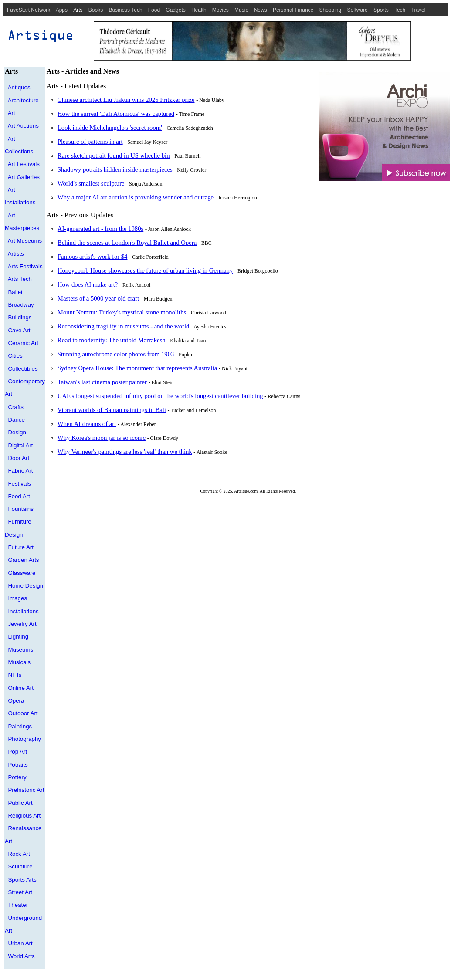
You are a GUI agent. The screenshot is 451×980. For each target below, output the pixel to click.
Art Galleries (24, 177)
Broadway (21, 305)
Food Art (19, 496)
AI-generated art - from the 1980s (100, 229)
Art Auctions (23, 126)
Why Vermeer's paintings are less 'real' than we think (125, 452)
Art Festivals (24, 164)
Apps (62, 10)
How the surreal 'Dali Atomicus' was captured (116, 114)
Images (17, 598)
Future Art (21, 547)
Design (17, 432)
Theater (18, 905)
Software (357, 10)
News (261, 10)
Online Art (21, 688)
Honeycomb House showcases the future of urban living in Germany (145, 270)
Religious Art (24, 816)
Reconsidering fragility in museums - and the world (123, 326)
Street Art (20, 892)
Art (12, 113)
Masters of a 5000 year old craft (98, 298)
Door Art (19, 458)
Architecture (23, 100)
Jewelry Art (22, 624)
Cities (15, 356)
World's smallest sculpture (91, 183)
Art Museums (25, 241)
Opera (16, 701)
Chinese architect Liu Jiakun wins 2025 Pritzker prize (126, 100)
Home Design (25, 586)
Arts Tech (20, 279)
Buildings (20, 317)
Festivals (19, 484)
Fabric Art (20, 471)
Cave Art (19, 330)
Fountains (21, 509)
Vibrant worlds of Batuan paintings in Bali (112, 410)
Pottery (17, 777)
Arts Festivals (25, 266)
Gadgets (175, 10)
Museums (20, 650)
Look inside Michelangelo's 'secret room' (110, 128)
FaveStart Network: (29, 10)
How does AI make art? (88, 284)
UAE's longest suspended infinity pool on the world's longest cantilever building (160, 396)
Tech (400, 10)
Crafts (16, 407)
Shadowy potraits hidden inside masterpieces (115, 169)
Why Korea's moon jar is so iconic (102, 438)
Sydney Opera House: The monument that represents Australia (137, 368)
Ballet (15, 292)
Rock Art (19, 854)
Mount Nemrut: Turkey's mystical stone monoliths (122, 312)
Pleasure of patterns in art (90, 142)
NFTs (15, 675)
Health (199, 10)
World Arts (21, 956)
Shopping (331, 10)
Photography (24, 739)
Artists (16, 254)
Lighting (18, 637)
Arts (78, 10)
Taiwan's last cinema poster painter (102, 382)
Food (154, 10)
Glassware (22, 573)
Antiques (19, 87)
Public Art (20, 803)
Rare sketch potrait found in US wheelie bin (114, 155)
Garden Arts (23, 560)
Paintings (20, 726)
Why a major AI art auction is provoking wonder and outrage (136, 197)
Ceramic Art (23, 343)
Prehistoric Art (26, 790)
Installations (23, 611)
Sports (381, 10)
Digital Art (20, 445)
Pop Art (17, 752)
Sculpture (20, 867)
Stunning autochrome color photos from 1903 (116, 354)
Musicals (19, 662)
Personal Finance (293, 10)
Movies (220, 10)
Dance (16, 420)
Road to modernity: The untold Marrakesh (112, 340)
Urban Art (20, 943)
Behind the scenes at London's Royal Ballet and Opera (127, 243)
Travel (419, 10)
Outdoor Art (23, 713)
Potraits (18, 765)
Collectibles (23, 369)
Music (241, 10)
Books (96, 10)
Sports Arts (22, 880)
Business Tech (125, 10)
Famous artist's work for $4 (93, 257)
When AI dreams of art (87, 424)
